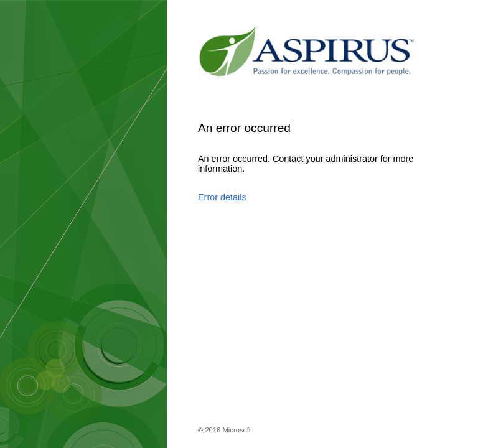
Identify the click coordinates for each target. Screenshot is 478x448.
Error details (222, 197)
